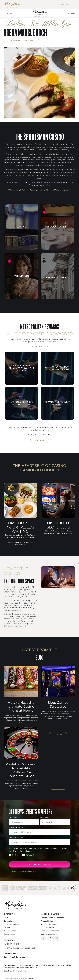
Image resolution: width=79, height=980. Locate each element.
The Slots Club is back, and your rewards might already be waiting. (58, 532)
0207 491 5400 (14, 944)
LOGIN (72, 13)
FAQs (6, 918)
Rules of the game (48, 928)
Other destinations (12, 924)
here (34, 871)
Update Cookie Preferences (52, 918)
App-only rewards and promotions (21, 403)
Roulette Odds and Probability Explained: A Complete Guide (21, 770)
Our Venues (68, 5)
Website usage (10, 931)
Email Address (16, 837)
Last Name (45, 817)
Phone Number (16, 827)
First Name (14, 817)
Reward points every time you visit (58, 403)
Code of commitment (50, 931)
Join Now (40, 440)
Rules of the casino (49, 924)
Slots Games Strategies (58, 704)
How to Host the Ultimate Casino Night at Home (21, 706)
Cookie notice (9, 934)
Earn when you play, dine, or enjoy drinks (58, 368)
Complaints (8, 921)
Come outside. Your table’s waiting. (21, 527)
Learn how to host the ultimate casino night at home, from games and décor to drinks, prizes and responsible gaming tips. (21, 719)
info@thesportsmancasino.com (22, 948)
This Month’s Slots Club (58, 525)
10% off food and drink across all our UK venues (22, 368)
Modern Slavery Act (49, 934)
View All (58, 735)
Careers (7, 928)
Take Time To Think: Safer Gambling (19, 978)
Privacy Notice (47, 921)
